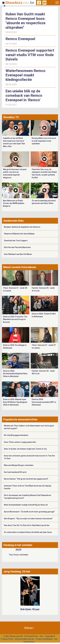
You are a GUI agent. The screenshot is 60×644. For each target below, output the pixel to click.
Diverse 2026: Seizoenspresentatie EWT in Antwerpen (44, 402)
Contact (29, 628)
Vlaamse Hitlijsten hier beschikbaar (19, 234)
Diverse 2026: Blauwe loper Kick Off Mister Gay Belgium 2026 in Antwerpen (15, 402)
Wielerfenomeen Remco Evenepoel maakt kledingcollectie (25, 75)
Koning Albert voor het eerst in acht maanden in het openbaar (44, 141)
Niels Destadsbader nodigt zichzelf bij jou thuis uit (26, 505)
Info (41, 636)
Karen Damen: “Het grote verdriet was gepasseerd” (26, 479)
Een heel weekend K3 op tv (15, 472)
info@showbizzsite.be (24, 639)
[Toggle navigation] (57, 3)
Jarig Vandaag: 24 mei (17, 571)
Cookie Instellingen (44, 639)
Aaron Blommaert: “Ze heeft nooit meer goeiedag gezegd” (29, 512)
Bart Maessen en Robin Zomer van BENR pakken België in (14, 203)
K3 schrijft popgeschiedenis (16, 435)
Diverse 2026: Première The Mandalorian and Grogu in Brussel (15, 319)
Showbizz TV (11, 117)
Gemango (30, 642)
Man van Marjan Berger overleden (19, 465)
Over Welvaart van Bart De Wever (18, 254)
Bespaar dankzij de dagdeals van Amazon (22, 227)
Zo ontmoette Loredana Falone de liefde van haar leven (28, 532)
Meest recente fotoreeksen (20, 267)
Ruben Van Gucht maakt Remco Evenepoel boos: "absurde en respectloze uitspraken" (25, 21)
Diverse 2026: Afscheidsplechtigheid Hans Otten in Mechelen (15, 374)
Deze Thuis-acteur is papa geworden (20, 442)
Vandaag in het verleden (18, 545)
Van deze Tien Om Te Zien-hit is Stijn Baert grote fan (27, 525)
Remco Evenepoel (20, 39)
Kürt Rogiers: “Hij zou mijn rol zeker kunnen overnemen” (28, 519)
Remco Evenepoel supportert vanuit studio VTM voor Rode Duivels (30, 55)
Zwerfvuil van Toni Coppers (16, 241)
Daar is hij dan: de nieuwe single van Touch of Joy (25, 449)
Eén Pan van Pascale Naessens (17, 247)
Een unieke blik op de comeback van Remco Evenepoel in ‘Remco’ (24, 96)
